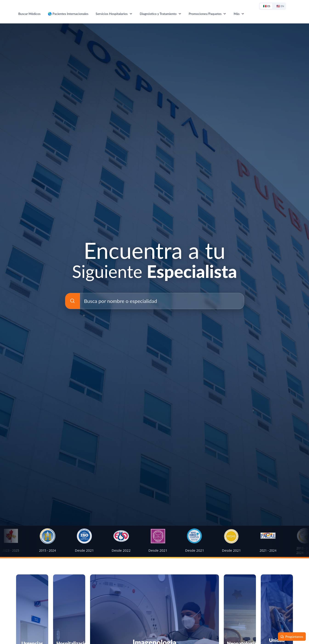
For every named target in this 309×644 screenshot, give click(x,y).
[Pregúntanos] (292, 637)
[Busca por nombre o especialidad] (73, 301)
